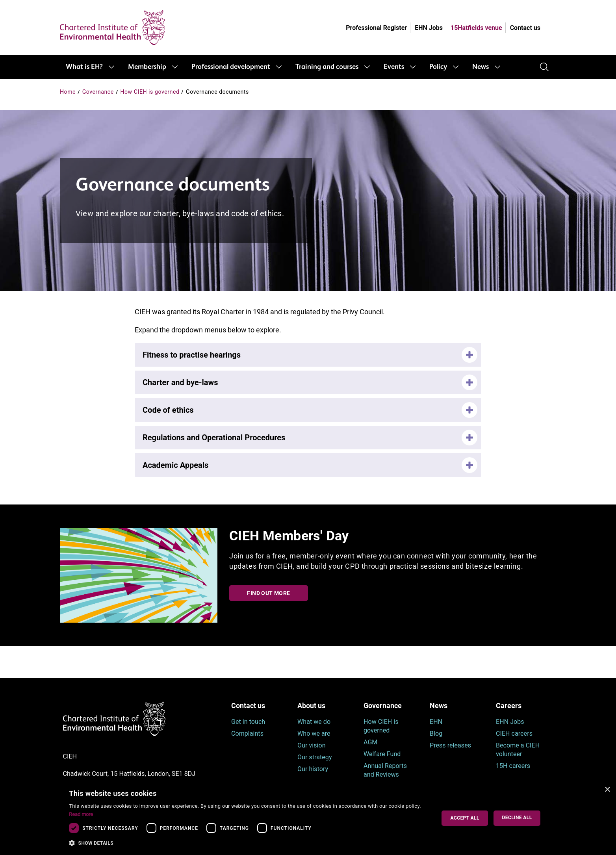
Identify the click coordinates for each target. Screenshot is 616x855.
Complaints (247, 734)
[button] (247, 843)
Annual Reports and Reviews (385, 770)
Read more (81, 814)
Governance (98, 92)
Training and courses (327, 67)
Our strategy (315, 757)
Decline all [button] (517, 818)
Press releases (450, 745)
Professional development (231, 67)
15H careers (513, 766)
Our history (313, 769)
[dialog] (308, 818)
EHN (436, 722)
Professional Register (376, 28)
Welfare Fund (382, 754)
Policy (438, 67)
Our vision (312, 745)
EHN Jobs (429, 28)
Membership (147, 67)
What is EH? (84, 67)
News (481, 67)
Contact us (525, 28)
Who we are (314, 734)
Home (68, 92)
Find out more (268, 593)
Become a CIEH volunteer (518, 750)
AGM (370, 742)
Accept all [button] (465, 818)
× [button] (607, 790)
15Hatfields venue (476, 28)
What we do (314, 722)
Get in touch (248, 722)
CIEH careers (514, 734)
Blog (436, 734)
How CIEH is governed (150, 92)
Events (394, 67)
